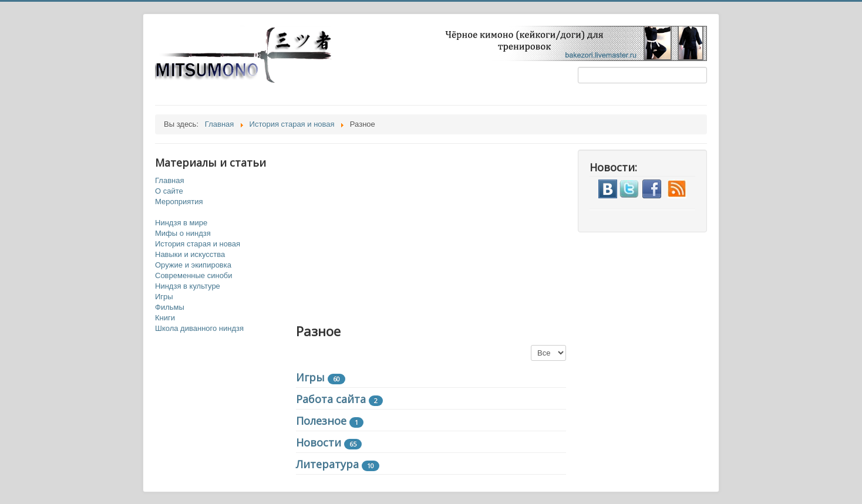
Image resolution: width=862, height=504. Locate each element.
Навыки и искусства (190, 254)
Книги (165, 318)
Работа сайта (331, 399)
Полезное (321, 421)
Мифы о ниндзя (183, 233)
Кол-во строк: (531, 345)
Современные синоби (194, 275)
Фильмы (170, 307)
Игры (164, 297)
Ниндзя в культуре (188, 286)
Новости (319, 442)
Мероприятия (179, 202)
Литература (327, 464)
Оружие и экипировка (193, 265)
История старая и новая (198, 244)
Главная (169, 180)
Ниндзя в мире (181, 223)
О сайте (169, 191)
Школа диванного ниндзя (199, 328)
